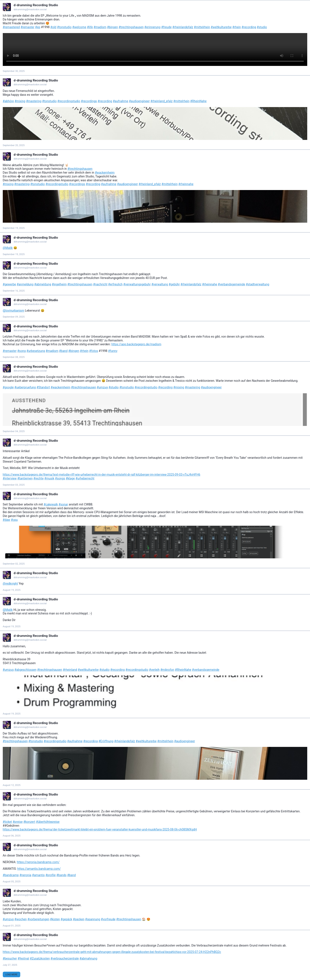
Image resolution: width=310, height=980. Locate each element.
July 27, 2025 (10, 965)
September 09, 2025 (14, 317)
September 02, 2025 (14, 564)
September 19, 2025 (14, 228)
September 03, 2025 (14, 485)
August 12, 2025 (12, 785)
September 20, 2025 (14, 145)
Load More (12, 975)
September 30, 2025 (14, 71)
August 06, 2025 (12, 836)
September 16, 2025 (14, 291)
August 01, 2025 (12, 926)
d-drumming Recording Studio (36, 5)
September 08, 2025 (14, 357)
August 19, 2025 (12, 590)
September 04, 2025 (14, 431)
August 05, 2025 (12, 881)
